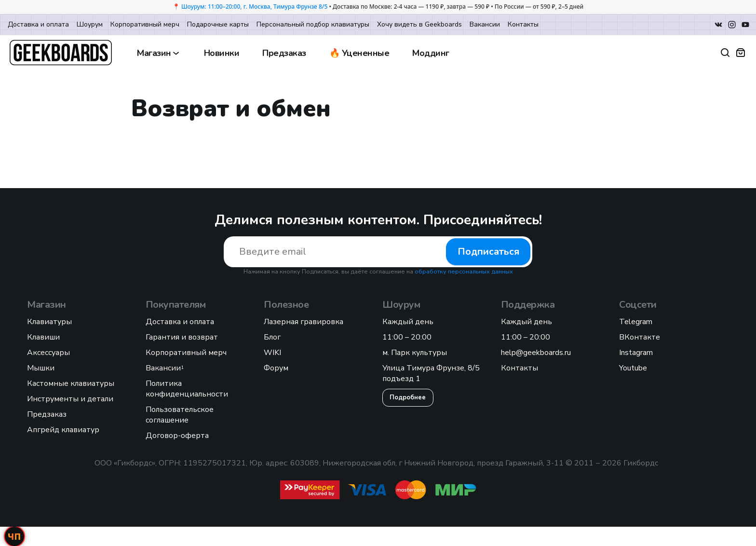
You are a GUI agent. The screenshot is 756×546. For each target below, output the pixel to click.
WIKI (272, 353)
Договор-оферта (177, 436)
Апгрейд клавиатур (63, 430)
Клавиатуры (49, 322)
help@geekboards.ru (536, 353)
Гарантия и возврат (182, 337)
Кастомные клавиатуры (71, 383)
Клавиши (43, 337)
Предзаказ (284, 53)
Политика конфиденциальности (187, 389)
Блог (272, 337)
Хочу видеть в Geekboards (419, 24)
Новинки (222, 53)
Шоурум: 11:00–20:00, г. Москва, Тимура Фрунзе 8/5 (254, 7)
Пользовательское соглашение (180, 415)
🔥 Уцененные (359, 53)
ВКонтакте (640, 337)
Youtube (633, 368)
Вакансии (485, 24)
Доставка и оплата (38, 24)
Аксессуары (48, 353)
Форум (276, 368)
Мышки (41, 368)
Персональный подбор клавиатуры (313, 24)
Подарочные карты (218, 24)
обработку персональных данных (464, 272)
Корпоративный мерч (145, 24)
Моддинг (431, 53)
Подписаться (488, 252)
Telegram (636, 322)
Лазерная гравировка (304, 322)
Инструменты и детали (70, 399)
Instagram (636, 353)
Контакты (523, 24)
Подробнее (408, 397)
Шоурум (90, 24)
